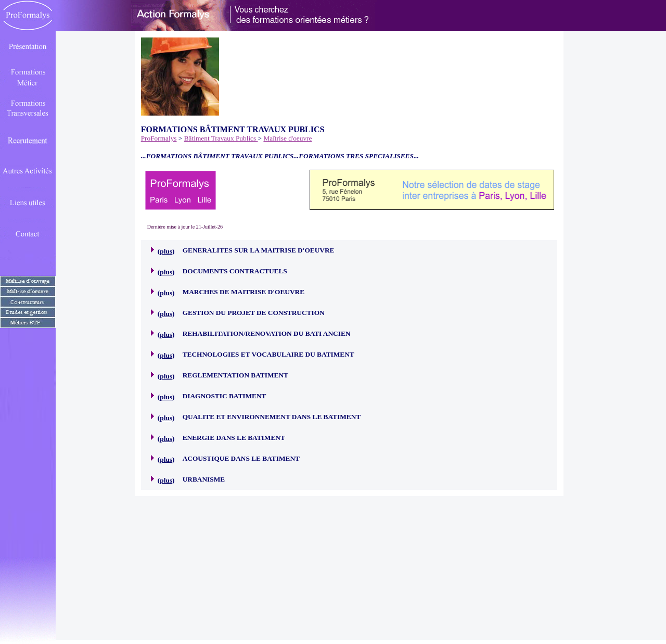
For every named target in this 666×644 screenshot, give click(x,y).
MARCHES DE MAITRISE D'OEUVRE (244, 292)
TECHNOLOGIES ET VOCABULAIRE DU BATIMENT (268, 354)
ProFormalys (159, 138)
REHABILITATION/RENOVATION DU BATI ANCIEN (267, 333)
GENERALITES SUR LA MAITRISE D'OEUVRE (259, 250)
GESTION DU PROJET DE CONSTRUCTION (254, 313)
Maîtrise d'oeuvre (287, 138)
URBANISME (204, 479)
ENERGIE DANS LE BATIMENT (234, 438)
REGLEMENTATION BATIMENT (235, 375)
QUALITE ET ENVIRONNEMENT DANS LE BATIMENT (272, 417)
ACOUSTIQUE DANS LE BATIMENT (241, 458)
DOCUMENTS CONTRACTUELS (235, 271)
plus (166, 251)
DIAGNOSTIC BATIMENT (225, 396)
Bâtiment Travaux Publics (221, 138)
